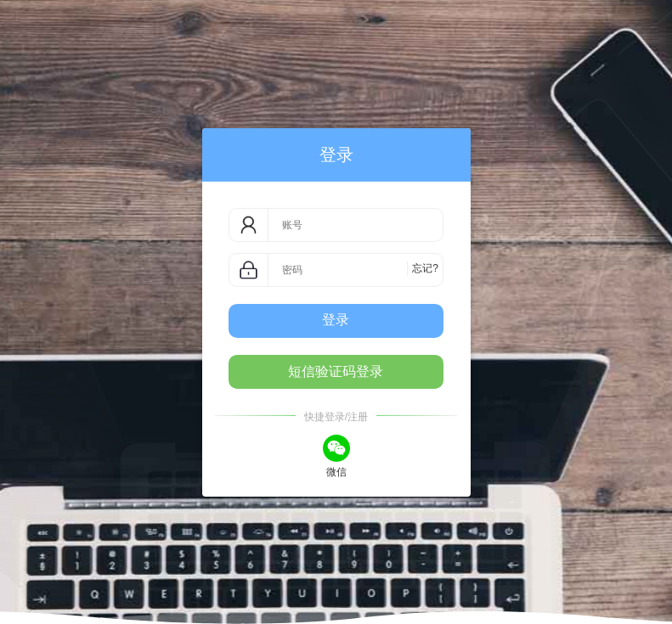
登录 (336, 320)
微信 (336, 455)
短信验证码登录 (336, 371)
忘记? (425, 268)
